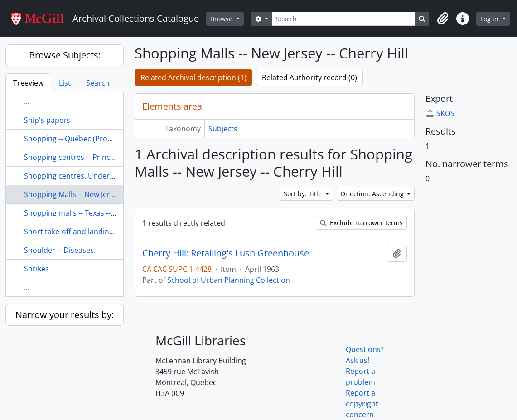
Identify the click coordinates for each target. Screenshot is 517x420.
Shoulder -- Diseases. (60, 250)
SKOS (440, 113)
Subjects (223, 129)
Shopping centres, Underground (80, 176)
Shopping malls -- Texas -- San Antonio (89, 213)
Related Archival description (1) (193, 77)
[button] (443, 19)
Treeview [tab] (28, 83)
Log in (490, 19)
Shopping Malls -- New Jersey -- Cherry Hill (95, 194)
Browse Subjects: (65, 55)
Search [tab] (98, 83)
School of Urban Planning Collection (229, 280)
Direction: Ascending (373, 194)
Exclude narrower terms (361, 223)
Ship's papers (47, 120)
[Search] (343, 19)
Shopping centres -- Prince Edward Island (94, 157)
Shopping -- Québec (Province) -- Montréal (95, 139)
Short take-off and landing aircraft (82, 232)
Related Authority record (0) (309, 77)
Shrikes (36, 269)
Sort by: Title (304, 194)
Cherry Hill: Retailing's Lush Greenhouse (226, 253)
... (27, 101)
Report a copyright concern (362, 404)
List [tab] (65, 83)
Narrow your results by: (65, 315)
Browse (222, 19)
